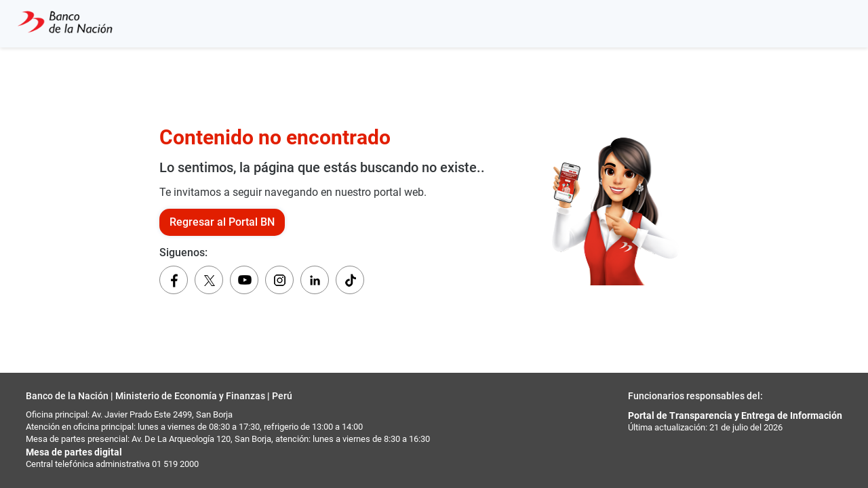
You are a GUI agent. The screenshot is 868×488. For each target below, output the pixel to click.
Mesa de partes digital (74, 452)
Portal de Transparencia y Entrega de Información (735, 415)
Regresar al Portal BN (222, 222)
